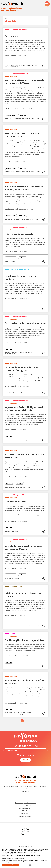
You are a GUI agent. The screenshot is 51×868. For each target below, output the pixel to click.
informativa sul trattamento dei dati (12, 854)
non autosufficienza (28, 65)
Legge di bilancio (27, 353)
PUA (37, 220)
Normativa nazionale (11, 115)
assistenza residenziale (23, 119)
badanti (17, 488)
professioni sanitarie (14, 580)
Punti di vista (9, 62)
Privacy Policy (30, 756)
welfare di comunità (10, 262)
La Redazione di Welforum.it (14, 109)
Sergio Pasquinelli (10, 56)
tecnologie (18, 441)
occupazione (12, 627)
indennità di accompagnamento (24, 220)
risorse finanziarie (9, 67)
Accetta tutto (7, 865)
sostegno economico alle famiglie (13, 715)
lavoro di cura (19, 353)
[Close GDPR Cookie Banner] (32, 865)
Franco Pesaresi (10, 162)
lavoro (6, 580)
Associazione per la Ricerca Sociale (26, 804)
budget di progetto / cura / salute (13, 65)
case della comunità (10, 220)
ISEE (20, 714)
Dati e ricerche (9, 484)
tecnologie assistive (27, 441)
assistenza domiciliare (10, 119)
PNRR (36, 65)
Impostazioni (25, 865)
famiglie (12, 353)
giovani (17, 532)
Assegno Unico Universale (11, 714)
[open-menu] (47, 4)
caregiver (7, 353)
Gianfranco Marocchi (11, 252)
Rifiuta (16, 865)
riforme (6, 120)
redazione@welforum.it (26, 818)
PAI (34, 220)
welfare (16, 67)
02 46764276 (26, 815)
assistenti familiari (9, 488)
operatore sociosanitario (23, 627)
